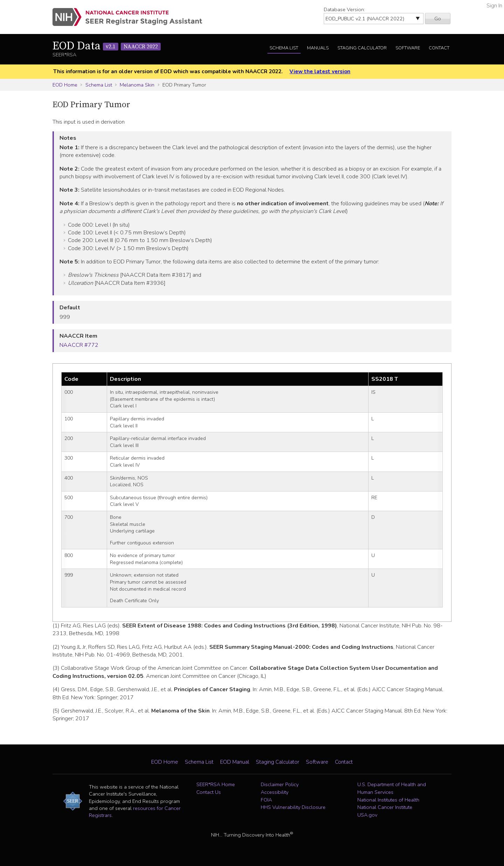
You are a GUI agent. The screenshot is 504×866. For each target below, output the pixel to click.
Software (408, 48)
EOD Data (107, 46)
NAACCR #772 (79, 345)
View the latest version (320, 71)
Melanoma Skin (137, 85)
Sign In (494, 6)
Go (438, 19)
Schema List (284, 48)
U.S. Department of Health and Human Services (392, 788)
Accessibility (275, 792)
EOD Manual (235, 762)
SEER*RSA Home (216, 784)
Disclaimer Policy (280, 784)
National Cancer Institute (385, 807)
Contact (439, 48)
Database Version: (344, 9)
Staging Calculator (362, 48)
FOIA (266, 800)
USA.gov (367, 815)
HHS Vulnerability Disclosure (293, 807)
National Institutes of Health (388, 800)
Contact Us (209, 792)
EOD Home (65, 85)
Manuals (318, 48)
